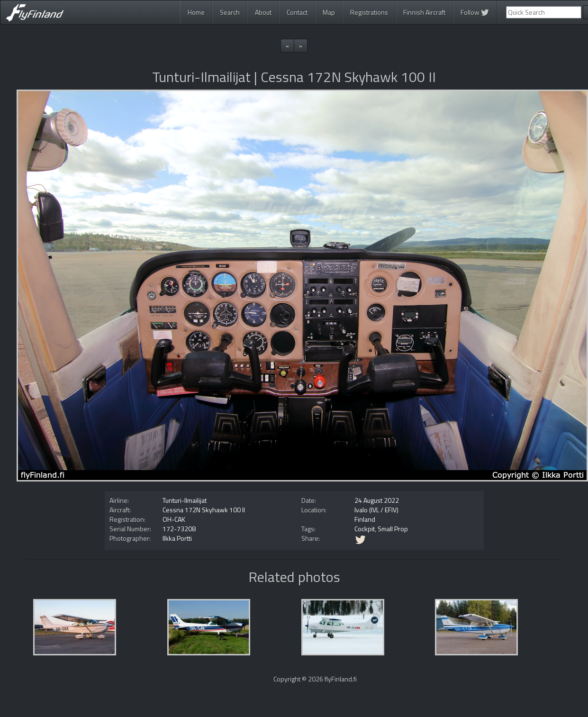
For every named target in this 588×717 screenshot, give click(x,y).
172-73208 (179, 529)
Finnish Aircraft (424, 12)
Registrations (369, 12)
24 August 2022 (377, 500)
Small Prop (393, 529)
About (263, 12)
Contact (297, 12)
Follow (475, 12)
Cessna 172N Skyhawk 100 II (204, 510)
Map (329, 12)
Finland (365, 519)
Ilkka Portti (177, 538)
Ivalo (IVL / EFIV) (376, 510)
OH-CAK (174, 519)
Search (230, 12)
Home (196, 12)
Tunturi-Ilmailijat (185, 500)
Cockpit (365, 529)
